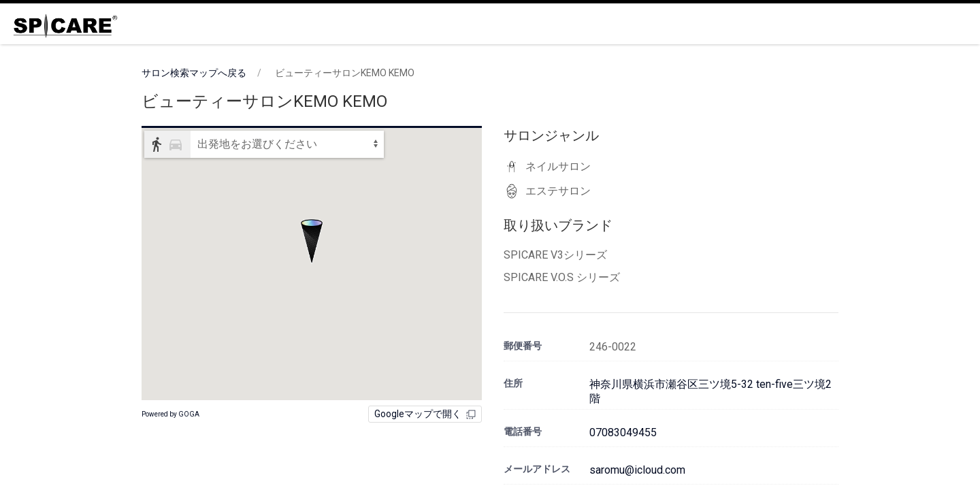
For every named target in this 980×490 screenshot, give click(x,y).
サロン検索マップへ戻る (194, 73)
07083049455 (623, 432)
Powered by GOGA (170, 414)
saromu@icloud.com (637, 470)
